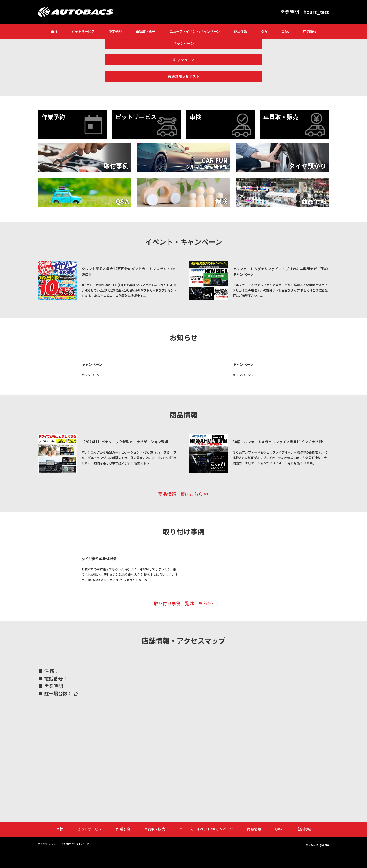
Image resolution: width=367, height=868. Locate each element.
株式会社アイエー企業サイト (89, 859)
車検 (54, 31)
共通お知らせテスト (183, 70)
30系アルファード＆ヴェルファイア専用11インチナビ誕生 (284, 442)
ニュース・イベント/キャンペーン (195, 31)
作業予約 (115, 31)
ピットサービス (83, 31)
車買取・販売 (146, 31)
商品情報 (240, 31)
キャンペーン (184, 42)
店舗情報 (310, 31)
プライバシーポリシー (52, 859)
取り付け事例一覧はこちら (180, 618)
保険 (264, 31)
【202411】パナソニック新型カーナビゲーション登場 (130, 442)
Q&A (285, 31)
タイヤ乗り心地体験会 (106, 567)
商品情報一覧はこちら (180, 502)
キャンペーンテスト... (106, 374)
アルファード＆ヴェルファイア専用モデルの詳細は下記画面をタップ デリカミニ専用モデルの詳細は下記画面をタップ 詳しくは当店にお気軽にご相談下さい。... (284, 281)
